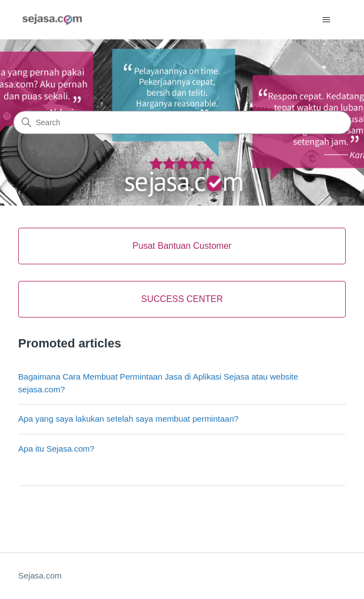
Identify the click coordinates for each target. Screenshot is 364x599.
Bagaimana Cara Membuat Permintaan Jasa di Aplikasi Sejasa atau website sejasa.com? (158, 383)
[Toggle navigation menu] (326, 20)
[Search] (182, 122)
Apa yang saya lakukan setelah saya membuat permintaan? (129, 419)
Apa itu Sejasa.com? (57, 449)
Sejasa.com (40, 575)
